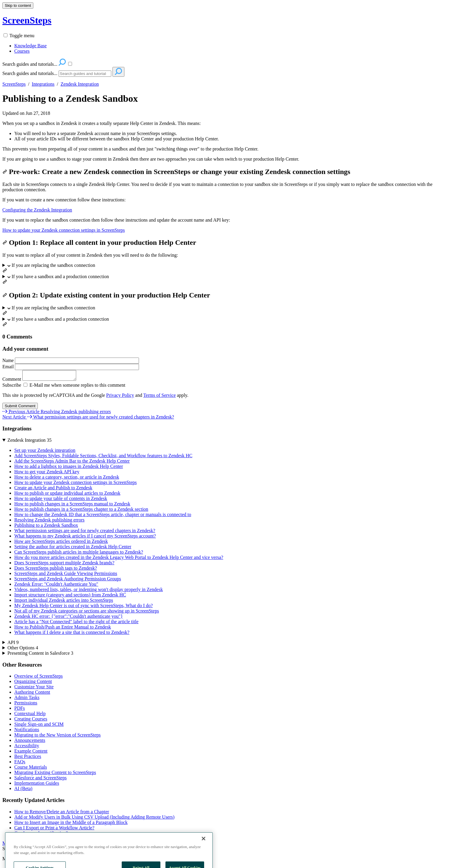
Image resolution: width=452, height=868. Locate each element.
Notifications (27, 731)
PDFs (20, 710)
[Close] (204, 852)
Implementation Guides (37, 785)
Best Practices (28, 758)
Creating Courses (31, 721)
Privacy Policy (120, 397)
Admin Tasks (27, 699)
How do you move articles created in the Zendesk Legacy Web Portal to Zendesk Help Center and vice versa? (119, 559)
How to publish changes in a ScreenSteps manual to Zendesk (72, 506)
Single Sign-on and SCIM (39, 726)
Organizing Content (33, 683)
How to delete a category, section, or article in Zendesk (67, 479)
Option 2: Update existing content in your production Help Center (106, 295)
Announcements (30, 742)
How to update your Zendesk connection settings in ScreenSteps (64, 230)
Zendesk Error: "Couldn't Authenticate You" (56, 586)
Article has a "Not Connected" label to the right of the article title (76, 623)
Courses (22, 51)
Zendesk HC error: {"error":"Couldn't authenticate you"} (69, 618)
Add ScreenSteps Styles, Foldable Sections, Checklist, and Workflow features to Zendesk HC (103, 457)
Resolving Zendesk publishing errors (49, 522)
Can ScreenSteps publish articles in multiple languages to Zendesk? (79, 554)
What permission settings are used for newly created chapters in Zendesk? (85, 532)
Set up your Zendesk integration (45, 452)
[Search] (85, 74)
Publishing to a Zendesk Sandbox (70, 98)
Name (71, 360)
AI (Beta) (23, 790)
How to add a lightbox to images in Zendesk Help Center (69, 468)
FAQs (20, 763)
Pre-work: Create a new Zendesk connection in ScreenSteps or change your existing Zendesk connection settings (176, 172)
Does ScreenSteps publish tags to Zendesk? (56, 570)
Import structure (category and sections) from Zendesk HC (70, 597)
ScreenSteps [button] (27, 20)
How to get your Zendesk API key (47, 473)
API (13, 644)
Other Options (23, 650)
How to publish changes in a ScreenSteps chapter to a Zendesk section (81, 511)
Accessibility (27, 747)
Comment (42, 381)
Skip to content (18, 6)
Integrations (43, 84)
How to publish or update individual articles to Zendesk (67, 495)
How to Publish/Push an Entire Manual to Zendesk (63, 629)
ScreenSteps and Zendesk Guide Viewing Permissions (66, 575)
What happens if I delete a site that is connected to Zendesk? (72, 634)
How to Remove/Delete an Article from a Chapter (62, 813)
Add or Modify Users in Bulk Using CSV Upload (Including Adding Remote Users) (94, 819)
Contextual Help (30, 715)
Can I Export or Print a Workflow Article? (54, 829)
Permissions (26, 705)
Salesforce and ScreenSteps (40, 780)
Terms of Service (159, 397)
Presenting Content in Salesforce (40, 655)
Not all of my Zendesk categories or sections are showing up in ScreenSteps (87, 613)
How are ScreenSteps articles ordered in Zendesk (61, 543)
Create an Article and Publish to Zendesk (53, 489)
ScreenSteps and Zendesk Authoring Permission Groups (68, 581)
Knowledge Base (31, 46)
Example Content (31, 753)
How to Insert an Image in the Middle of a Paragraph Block (71, 824)
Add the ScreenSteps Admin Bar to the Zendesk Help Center (72, 463)
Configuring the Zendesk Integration (37, 210)
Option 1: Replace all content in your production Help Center (99, 242)
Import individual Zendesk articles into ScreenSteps (64, 602)
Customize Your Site (34, 688)
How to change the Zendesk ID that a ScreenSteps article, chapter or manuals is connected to (103, 516)
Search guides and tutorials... (30, 73)
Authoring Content (32, 694)
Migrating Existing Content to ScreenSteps (55, 774)
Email (71, 367)
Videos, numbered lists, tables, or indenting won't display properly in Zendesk (89, 591)
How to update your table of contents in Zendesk (61, 500)
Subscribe (12, 387)
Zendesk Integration (80, 84)
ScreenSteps (14, 84)
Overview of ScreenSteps (39, 678)
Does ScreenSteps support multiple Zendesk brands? (64, 564)
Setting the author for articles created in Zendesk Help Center (73, 548)
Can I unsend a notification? (41, 835)
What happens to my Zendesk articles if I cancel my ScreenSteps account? (85, 538)
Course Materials (31, 769)
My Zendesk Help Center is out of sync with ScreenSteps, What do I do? (83, 607)
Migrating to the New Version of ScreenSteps (57, 737)
